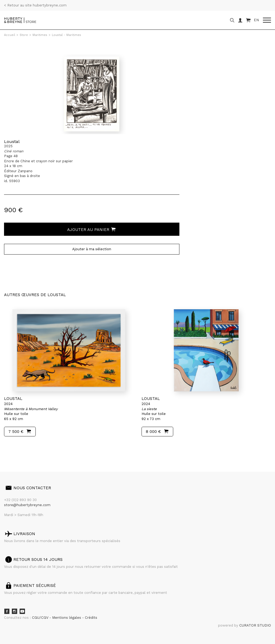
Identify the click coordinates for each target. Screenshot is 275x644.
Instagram (15, 611)
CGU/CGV (41, 618)
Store (24, 35)
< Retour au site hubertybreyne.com (35, 5)
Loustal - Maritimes (66, 35)
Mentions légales (67, 618)
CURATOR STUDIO (255, 625)
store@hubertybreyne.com (27, 505)
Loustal (12, 141)
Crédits (91, 618)
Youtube (22, 611)
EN (256, 20)
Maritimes (40, 35)
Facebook (7, 611)
